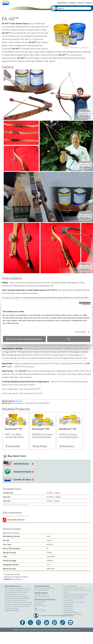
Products (73, 3)
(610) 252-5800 (40, 601)
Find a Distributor (70, 586)
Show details (81, 332)
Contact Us (68, 608)
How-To (81, 3)
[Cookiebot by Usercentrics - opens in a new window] (81, 303)
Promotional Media (71, 612)
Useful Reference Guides (73, 614)
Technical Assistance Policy (74, 598)
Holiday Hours (69, 606)
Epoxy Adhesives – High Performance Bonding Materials (31, 403)
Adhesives (19, 401)
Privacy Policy (69, 600)
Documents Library (16, 519)
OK (69, 339)
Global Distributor (24, 471)
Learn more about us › (12, 610)
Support (89, 3)
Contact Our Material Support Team (51, 615)
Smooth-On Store (24, 479)
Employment (69, 610)
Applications (63, 3)
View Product (13, 446)
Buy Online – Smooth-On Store (75, 588)
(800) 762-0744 (40, 606)
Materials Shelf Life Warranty (75, 596)
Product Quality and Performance (76, 594)
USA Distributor (24, 463)
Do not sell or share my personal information (24, 339)
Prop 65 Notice (13, 579)
